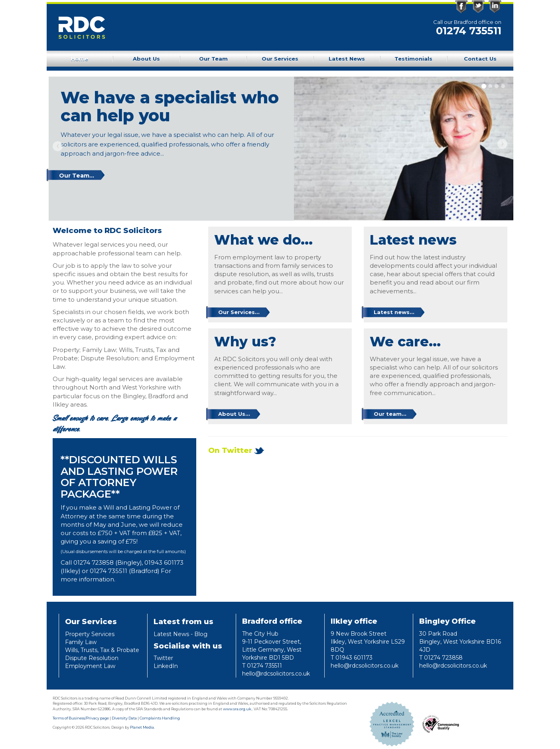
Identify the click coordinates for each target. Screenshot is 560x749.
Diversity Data (124, 718)
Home (80, 59)
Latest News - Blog (180, 634)
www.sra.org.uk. (238, 709)
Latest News (347, 59)
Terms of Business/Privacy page (81, 718)
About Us (146, 59)
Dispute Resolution (92, 658)
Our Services (280, 59)
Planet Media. (142, 727)
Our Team (213, 59)
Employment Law (90, 666)
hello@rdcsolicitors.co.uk (276, 674)
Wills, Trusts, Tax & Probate (102, 650)
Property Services (90, 634)
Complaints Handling (160, 718)
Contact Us (480, 59)
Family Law (81, 642)
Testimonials (413, 59)
